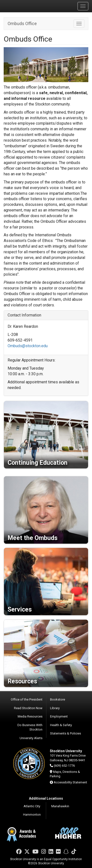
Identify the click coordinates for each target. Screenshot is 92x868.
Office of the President (27, 699)
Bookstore (58, 699)
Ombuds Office (22, 23)
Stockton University (27, 6)
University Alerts (31, 738)
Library (55, 708)
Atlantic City (32, 806)
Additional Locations (46, 798)
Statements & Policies (66, 733)
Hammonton (32, 815)
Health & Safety (61, 725)
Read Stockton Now (28, 708)
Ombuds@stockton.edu (28, 346)
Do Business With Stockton (30, 727)
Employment (59, 716)
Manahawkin (60, 806)
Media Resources (30, 716)
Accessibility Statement (70, 782)
